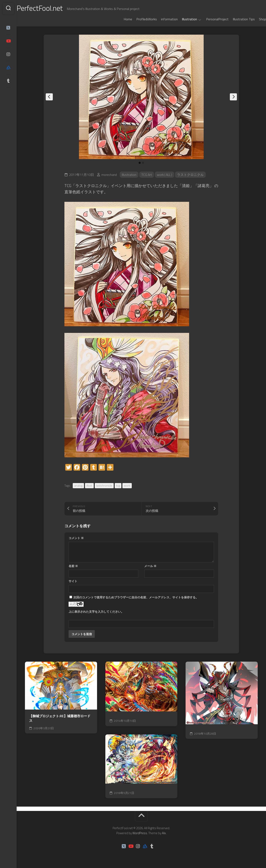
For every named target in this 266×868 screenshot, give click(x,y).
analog (78, 485)
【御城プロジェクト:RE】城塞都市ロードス (60, 718)
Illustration (181, 19)
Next (233, 97)
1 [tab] (140, 163)
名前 (73, 566)
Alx (164, 833)
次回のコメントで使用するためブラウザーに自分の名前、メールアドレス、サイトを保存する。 (136, 597)
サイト (73, 581)
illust (89, 485)
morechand (109, 175)
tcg (118, 485)
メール (150, 566)
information (161, 19)
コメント (76, 538)
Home (120, 19)
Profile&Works (138, 19)
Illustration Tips (235, 19)
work (127, 485)
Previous (49, 97)
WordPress (140, 833)
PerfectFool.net (48, 8)
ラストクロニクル (192, 175)
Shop (254, 19)
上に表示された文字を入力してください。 (96, 612)
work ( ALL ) (165, 175)
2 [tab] (143, 163)
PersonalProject (209, 19)
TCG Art (147, 175)
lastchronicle (104, 485)
